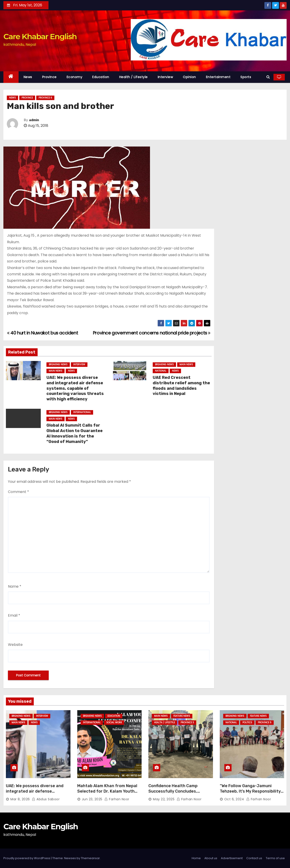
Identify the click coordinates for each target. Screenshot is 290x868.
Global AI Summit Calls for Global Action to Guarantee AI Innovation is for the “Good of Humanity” (75, 433)
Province (49, 77)
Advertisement (232, 858)
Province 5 (265, 723)
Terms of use (275, 858)
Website (15, 645)
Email (14, 615)
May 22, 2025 (164, 799)
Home (196, 858)
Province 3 (187, 723)
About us (211, 858)
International (82, 412)
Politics (247, 723)
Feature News (182, 716)
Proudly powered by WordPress (27, 858)
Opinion (189, 77)
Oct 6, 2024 (234, 799)
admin (34, 120)
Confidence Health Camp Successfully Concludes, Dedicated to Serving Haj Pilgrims (173, 794)
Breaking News (58, 364)
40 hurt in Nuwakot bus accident (42, 333)
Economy (75, 77)
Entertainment (218, 77)
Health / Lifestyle (133, 77)
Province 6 (45, 98)
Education (101, 77)
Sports (246, 77)
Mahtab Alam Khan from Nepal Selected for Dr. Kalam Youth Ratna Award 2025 (107, 791)
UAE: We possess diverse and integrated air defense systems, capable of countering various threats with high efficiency (75, 388)
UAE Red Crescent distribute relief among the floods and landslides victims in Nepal (181, 386)
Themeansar (90, 858)
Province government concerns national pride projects (152, 333)
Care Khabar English (40, 36)
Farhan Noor (117, 799)
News (28, 77)
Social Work (114, 723)
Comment (18, 492)
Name (15, 586)
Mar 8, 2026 (20, 799)
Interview (165, 77)
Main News (56, 371)
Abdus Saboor (46, 799)
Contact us (254, 858)
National (161, 371)
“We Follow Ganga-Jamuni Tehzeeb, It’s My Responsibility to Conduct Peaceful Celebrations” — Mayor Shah (250, 794)
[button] (268, 77)
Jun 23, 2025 (92, 799)
